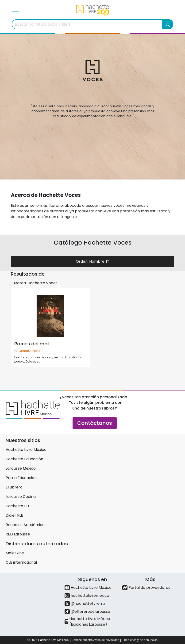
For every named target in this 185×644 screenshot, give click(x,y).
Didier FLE (14, 515)
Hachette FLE (18, 506)
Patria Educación (21, 478)
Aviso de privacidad (106, 640)
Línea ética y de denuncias (140, 640)
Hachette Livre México (26, 450)
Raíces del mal (32, 344)
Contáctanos (95, 423)
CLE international (21, 562)
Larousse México (21, 468)
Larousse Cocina (21, 497)
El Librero (14, 487)
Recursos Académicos (26, 525)
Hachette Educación (24, 459)
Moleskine (15, 553)
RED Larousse (18, 534)
